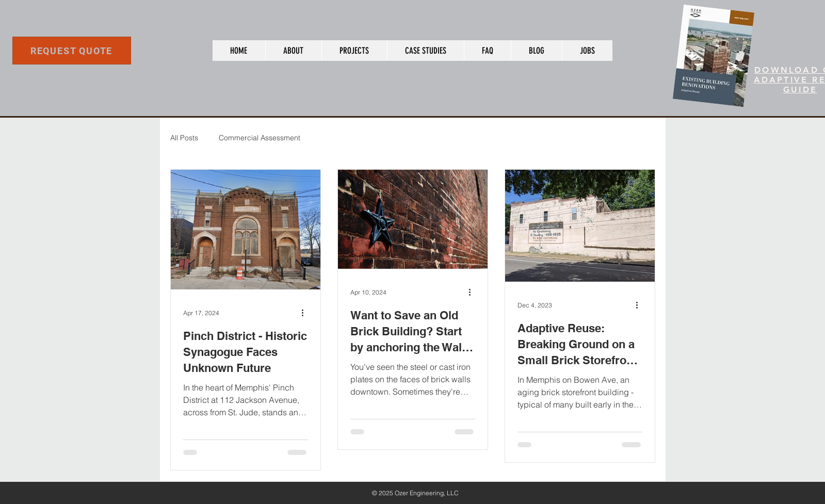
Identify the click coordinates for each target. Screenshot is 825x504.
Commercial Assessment (260, 138)
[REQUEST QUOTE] (72, 51)
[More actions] (306, 313)
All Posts (184, 138)
